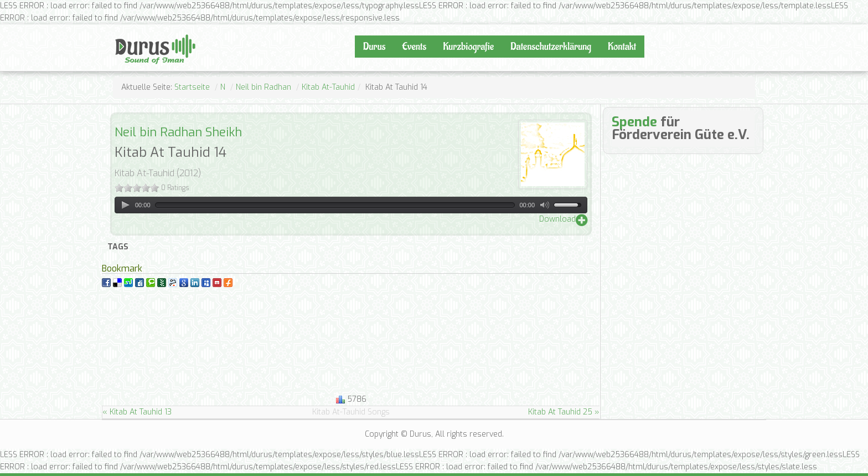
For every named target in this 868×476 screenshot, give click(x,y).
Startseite (192, 87)
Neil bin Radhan (263, 87)
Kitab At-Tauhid (328, 87)
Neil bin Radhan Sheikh (178, 132)
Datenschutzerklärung (551, 47)
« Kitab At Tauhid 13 (137, 412)
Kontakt (622, 47)
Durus (127, 33)
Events (414, 47)
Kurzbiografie (468, 47)
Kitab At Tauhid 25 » (564, 412)
